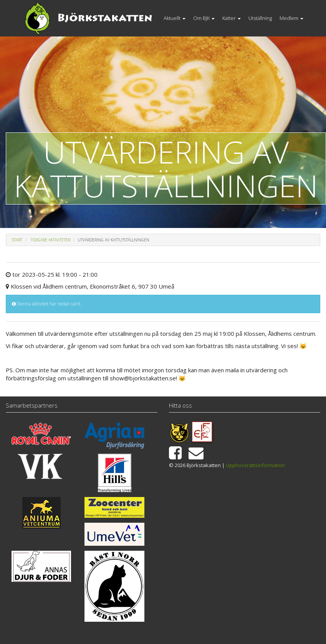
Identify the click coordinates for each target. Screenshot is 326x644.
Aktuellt (175, 18)
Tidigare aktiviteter (50, 240)
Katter (232, 18)
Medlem (291, 18)
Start (17, 240)
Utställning (260, 18)
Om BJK (204, 18)
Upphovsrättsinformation (255, 465)
